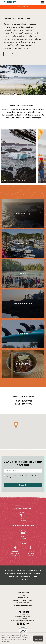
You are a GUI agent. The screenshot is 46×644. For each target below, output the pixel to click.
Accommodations (23, 593)
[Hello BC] (23, 632)
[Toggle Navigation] (43, 2)
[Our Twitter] (24, 624)
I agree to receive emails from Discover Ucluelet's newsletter (22, 477)
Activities (23, 595)
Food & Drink (23, 598)
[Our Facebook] (21, 624)
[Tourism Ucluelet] (9, 2)
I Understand (39, 638)
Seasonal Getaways (12, 54)
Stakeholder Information (23, 606)
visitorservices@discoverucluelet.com (23, 620)
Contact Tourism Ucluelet (23, 600)
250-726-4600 (23, 619)
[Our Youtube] (28, 624)
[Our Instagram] (18, 624)
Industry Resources (23, 603)
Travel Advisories (23, 7)
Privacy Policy (6, 642)
